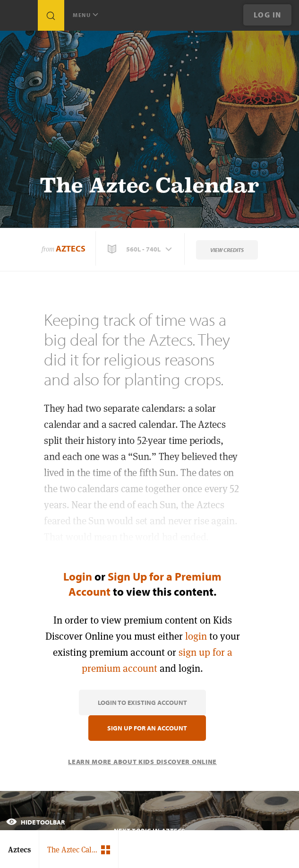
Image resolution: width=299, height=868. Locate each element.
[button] (141, 249)
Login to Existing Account (142, 703)
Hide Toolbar (35, 822)
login (196, 636)
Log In (268, 15)
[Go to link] (19, 18)
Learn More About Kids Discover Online (142, 762)
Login (78, 576)
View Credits (227, 250)
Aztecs (71, 248)
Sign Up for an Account (147, 728)
